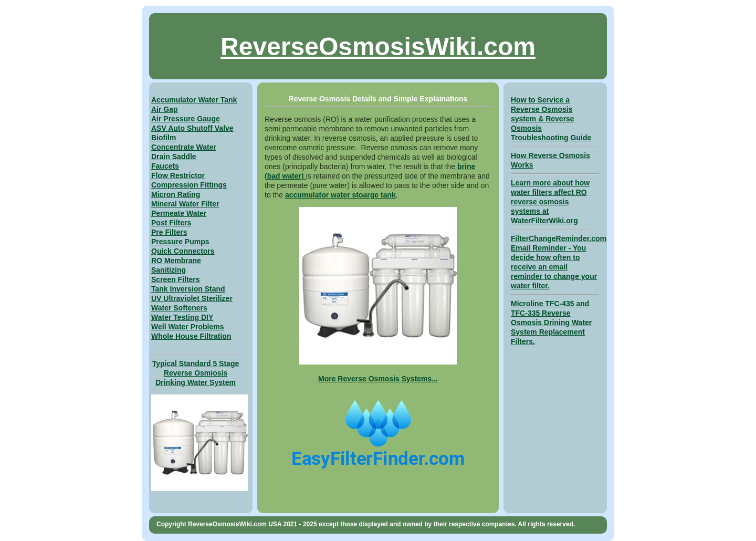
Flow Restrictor (178, 175)
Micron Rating (176, 194)
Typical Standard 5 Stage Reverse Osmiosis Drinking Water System (196, 373)
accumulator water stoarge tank (340, 195)
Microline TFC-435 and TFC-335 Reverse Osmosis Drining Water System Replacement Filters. (551, 322)
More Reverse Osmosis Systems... (378, 379)
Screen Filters (176, 279)
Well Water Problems (187, 327)
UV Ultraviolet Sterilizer (192, 298)
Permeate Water (179, 213)
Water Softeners (179, 308)
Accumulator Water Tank (194, 100)
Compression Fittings (189, 185)
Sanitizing (169, 270)
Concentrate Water (184, 147)
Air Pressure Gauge (186, 119)
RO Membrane (176, 261)
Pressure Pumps (180, 242)
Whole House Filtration (191, 336)
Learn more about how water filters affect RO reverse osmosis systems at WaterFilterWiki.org (550, 202)
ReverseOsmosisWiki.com (378, 46)
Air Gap (165, 109)
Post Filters (171, 223)
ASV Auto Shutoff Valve (192, 128)
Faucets (165, 166)
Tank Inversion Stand (188, 289)
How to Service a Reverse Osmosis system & (542, 109)
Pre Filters (169, 232)
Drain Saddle (174, 157)
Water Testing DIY (182, 317)
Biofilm (164, 138)
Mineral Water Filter (185, 204)
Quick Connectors (183, 251)
